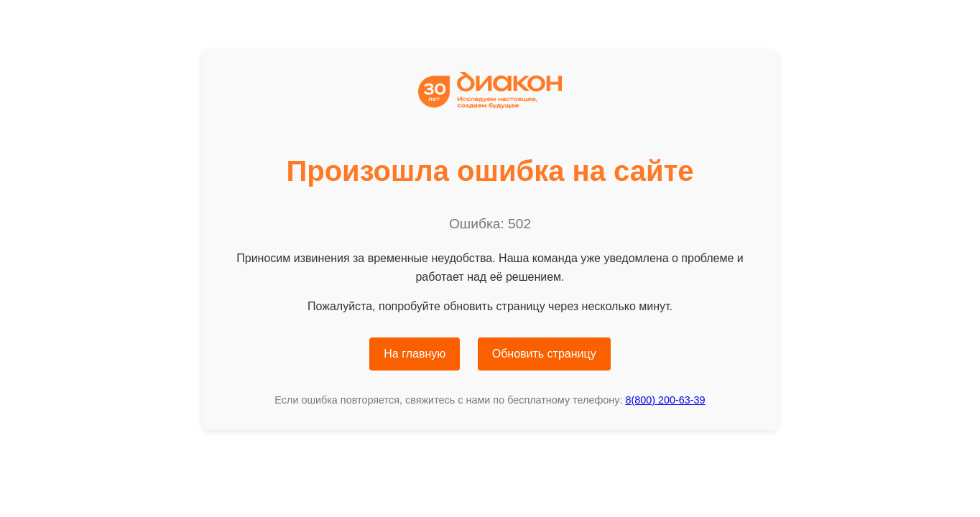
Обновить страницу (544, 354)
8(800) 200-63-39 (665, 400)
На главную (415, 354)
